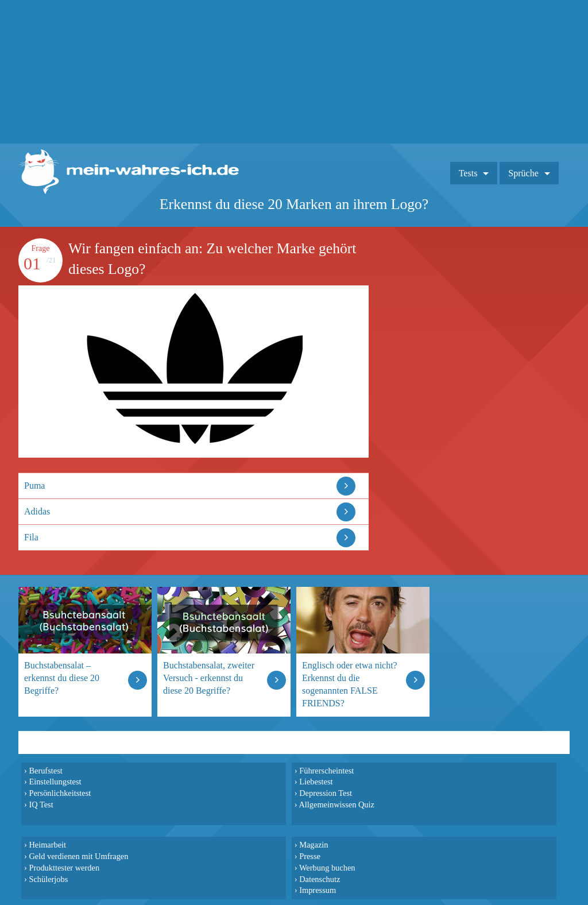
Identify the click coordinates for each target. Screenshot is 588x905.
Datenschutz (320, 879)
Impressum (318, 890)
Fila (31, 537)
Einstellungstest (55, 782)
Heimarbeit (47, 845)
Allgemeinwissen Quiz (336, 805)
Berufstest (45, 771)
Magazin (314, 845)
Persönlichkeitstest (60, 793)
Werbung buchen (327, 868)
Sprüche (523, 173)
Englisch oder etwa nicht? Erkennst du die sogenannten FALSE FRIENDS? (350, 684)
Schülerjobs (48, 879)
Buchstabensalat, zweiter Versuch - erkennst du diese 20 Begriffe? (209, 678)
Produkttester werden (64, 868)
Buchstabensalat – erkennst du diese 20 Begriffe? (62, 678)
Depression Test (326, 793)
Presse (310, 856)
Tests (468, 173)
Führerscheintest (326, 771)
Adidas (37, 511)
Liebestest (316, 782)
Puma (34, 486)
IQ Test (41, 805)
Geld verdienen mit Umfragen (78, 856)
